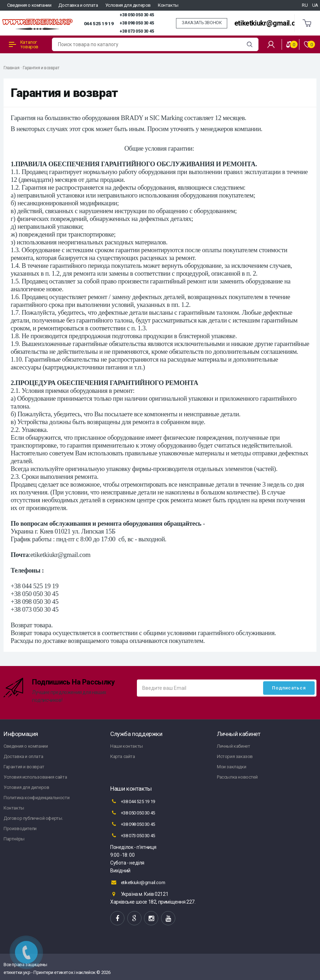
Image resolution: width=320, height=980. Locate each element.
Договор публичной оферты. (33, 818)
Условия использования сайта (35, 777)
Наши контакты (127, 746)
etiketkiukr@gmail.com (270, 23)
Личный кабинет (233, 746)
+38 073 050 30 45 (137, 31)
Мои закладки (231, 767)
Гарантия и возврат (41, 68)
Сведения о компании (29, 5)
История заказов (235, 756)
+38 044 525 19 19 (133, 801)
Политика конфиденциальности (36, 798)
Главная (11, 68)
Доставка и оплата (78, 5)
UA (315, 5)
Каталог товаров (24, 44)
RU (305, 5)
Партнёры (14, 839)
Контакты (168, 5)
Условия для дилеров (128, 5)
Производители (20, 829)
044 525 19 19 (99, 23)
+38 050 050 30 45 (137, 15)
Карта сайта (123, 756)
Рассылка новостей (237, 777)
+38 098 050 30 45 (137, 23)
